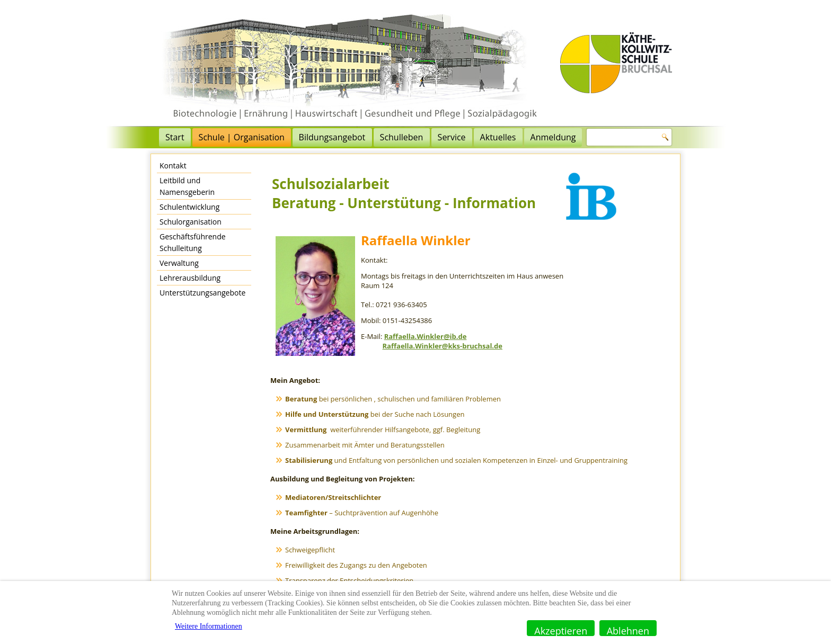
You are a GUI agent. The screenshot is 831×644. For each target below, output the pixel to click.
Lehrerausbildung (190, 278)
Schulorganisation (191, 222)
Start (175, 137)
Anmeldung (553, 137)
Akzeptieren (561, 630)
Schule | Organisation (242, 137)
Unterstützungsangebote (202, 293)
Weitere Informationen (209, 626)
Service (452, 137)
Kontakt (173, 166)
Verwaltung (179, 263)
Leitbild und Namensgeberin (187, 186)
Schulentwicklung (189, 207)
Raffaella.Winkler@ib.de (426, 336)
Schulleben (402, 137)
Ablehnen (628, 630)
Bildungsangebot (332, 137)
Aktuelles (498, 137)
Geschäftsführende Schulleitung (193, 242)
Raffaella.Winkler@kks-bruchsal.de (443, 346)
